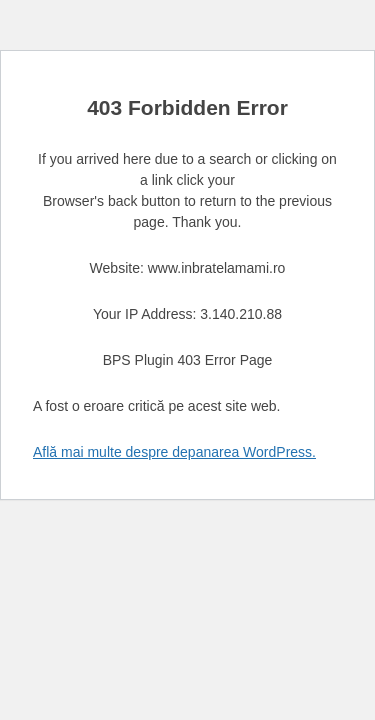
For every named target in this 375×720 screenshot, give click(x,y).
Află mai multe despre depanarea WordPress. (174, 452)
